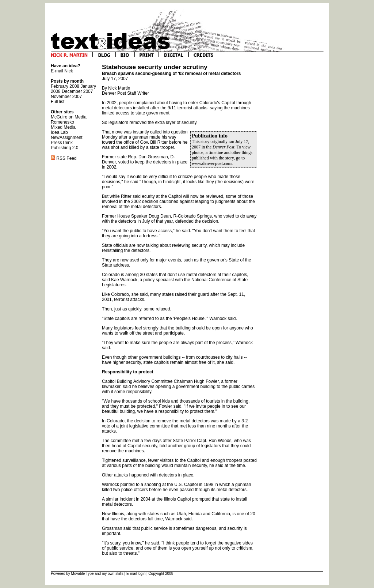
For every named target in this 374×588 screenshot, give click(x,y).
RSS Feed (64, 158)
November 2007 (66, 97)
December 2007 (77, 91)
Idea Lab (59, 132)
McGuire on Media (69, 117)
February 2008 (65, 86)
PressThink (62, 143)
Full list (58, 102)
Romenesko (62, 122)
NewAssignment (67, 137)
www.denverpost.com (212, 163)
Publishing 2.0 (64, 148)
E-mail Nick (62, 71)
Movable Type (83, 574)
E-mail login (136, 574)
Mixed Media (63, 127)
